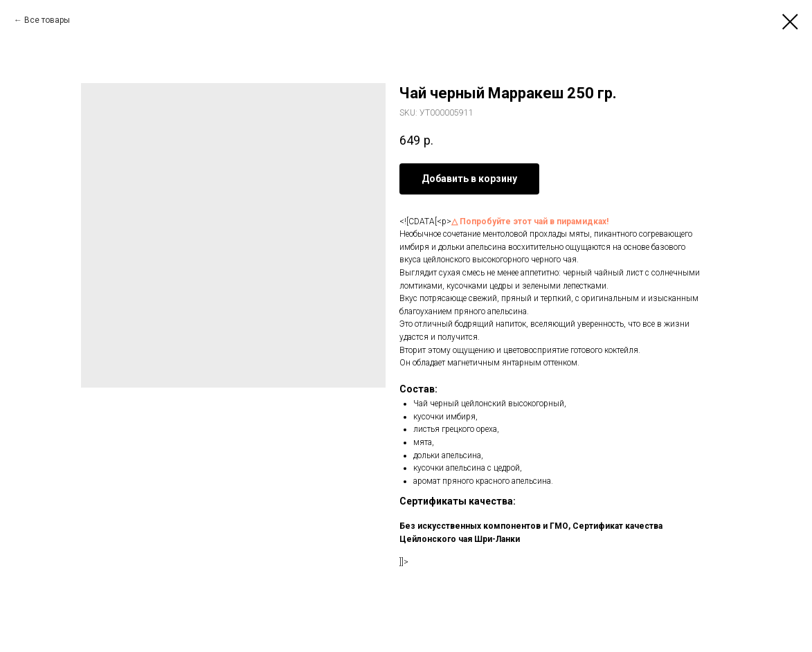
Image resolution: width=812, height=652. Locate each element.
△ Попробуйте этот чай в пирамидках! (530, 221)
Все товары (47, 20)
